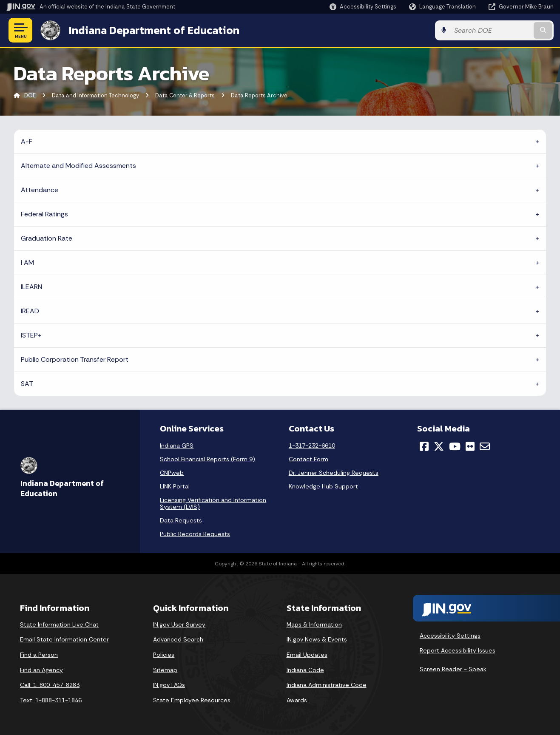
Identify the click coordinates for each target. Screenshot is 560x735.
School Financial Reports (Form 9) (208, 459)
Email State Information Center (64, 639)
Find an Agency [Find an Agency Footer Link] (41, 670)
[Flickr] (470, 446)
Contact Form (308, 459)
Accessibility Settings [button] (450, 636)
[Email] (485, 446)
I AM (27, 262)
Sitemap (165, 670)
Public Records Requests (195, 534)
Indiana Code (305, 670)
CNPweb (172, 473)
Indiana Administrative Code (327, 685)
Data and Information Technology (95, 95)
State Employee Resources (192, 700)
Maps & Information (314, 624)
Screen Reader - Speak (453, 669)
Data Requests (181, 520)
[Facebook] (424, 446)
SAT (27, 384)
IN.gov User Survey (179, 624)
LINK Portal (175, 486)
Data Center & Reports (185, 95)
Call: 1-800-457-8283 (50, 685)
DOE (30, 95)
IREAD (30, 311)
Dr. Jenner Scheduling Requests (334, 473)
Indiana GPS (177, 446)
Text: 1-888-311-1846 (51, 700)
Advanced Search (178, 639)
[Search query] (491, 30)
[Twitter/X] (439, 446)
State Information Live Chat (59, 624)
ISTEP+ (31, 335)
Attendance (40, 190)
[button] (363, 7)
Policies (164, 655)
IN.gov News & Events (317, 639)
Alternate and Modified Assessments (78, 166)
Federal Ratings (44, 214)
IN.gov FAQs (169, 685)
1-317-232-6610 (312, 446)
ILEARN (31, 287)
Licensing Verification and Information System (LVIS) (213, 503)
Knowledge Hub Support (323, 486)
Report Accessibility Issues (458, 650)
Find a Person (39, 655)
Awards (297, 700)
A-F (27, 141)
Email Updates (307, 655)
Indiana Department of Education (154, 30)
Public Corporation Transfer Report (75, 359)
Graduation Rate (47, 238)
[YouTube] (455, 446)
